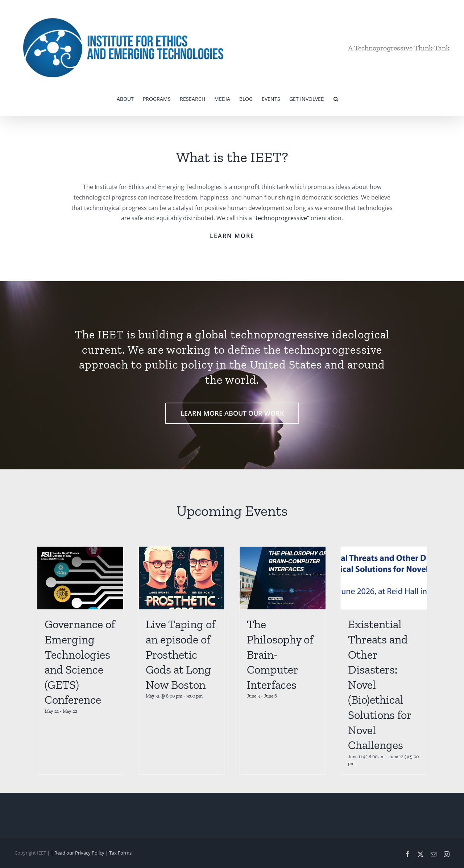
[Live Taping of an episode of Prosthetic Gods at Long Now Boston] (181, 578)
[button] (336, 98)
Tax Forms (120, 853)
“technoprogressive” (281, 218)
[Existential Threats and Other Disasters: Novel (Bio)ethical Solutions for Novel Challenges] (384, 578)
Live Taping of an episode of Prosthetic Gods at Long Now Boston (181, 654)
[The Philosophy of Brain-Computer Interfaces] (283, 578)
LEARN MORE (232, 236)
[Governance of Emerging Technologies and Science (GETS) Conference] (80, 578)
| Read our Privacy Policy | (80, 853)
